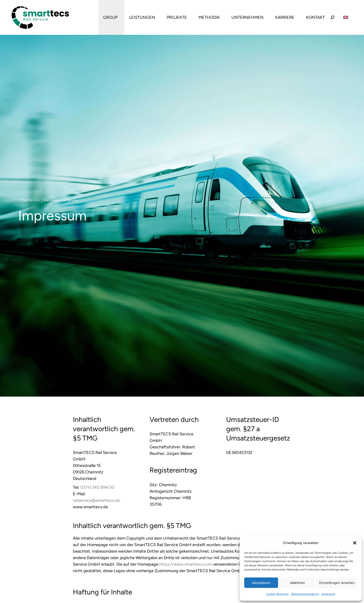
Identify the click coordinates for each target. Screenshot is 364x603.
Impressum (328, 594)
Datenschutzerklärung (305, 594)
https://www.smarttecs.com (186, 564)
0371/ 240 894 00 (97, 487)
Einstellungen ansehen (337, 583)
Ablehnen (297, 583)
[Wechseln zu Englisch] (346, 18)
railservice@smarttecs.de (96, 500)
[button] (355, 543)
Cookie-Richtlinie (277, 594)
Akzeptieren (261, 583)
